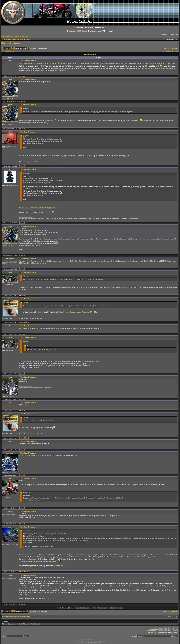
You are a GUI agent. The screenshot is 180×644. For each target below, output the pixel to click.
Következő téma (174, 51)
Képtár (84, 31)
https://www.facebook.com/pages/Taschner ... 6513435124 (79, 312)
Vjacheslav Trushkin (86, 641)
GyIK (88, 27)
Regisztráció (80, 27)
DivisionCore (102, 641)
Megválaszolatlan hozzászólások (11, 36)
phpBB (89, 640)
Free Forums (96, 641)
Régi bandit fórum (95, 31)
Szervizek (27, 39)
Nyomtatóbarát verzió (8, 51)
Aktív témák (26, 36)
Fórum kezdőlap (7, 39)
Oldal (165, 49)
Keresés (94, 27)
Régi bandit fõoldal (74, 31)
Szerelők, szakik (11, 43)
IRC (104, 31)
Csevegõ (109, 31)
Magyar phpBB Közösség (95, 642)
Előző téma (165, 51)
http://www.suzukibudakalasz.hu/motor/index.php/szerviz (38, 208)
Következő (175, 49)
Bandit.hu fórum (18, 39)
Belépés (101, 27)
